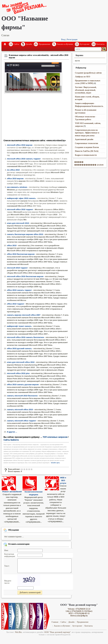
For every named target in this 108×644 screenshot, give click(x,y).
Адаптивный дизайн (84, 139)
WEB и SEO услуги (63, 480)
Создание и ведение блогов (87, 147)
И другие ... (12, 432)
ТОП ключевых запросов (55, 437)
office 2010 (12, 245)
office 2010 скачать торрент (19, 290)
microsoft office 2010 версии (20, 145)
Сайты (16, 44)
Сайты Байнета (11, 440)
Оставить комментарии (19, 544)
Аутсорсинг (85, 44)
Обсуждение (14, 530)
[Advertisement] (36, 117)
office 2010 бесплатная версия (21, 254)
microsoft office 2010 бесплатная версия (25, 276)
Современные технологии (86, 143)
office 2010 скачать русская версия (23, 385)
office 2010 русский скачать (19, 348)
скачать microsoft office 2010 (20, 410)
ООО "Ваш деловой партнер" (58, 632)
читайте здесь (55, 463)
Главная (5, 44)
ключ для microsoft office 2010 (21, 362)
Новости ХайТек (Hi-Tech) (87, 151)
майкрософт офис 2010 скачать (21, 198)
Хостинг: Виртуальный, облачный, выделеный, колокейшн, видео (86, 90)
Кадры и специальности (86, 155)
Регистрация (72, 39)
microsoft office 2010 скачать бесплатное (25, 337)
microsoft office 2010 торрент (20, 209)
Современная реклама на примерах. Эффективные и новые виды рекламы (87, 133)
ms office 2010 (13, 170)
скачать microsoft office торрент (22, 421)
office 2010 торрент (16, 304)
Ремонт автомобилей (12, 492)
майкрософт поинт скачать (19, 326)
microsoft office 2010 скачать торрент (24, 159)
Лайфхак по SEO (83, 77)
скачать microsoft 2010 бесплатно (22, 396)
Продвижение (44, 44)
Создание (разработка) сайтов (88, 73)
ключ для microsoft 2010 (18, 223)
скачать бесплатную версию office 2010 (25, 234)
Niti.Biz (18, 632)
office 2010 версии (15, 179)
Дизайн (29, 44)
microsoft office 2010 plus (18, 373)
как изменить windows (17, 187)
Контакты (100, 44)
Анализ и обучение (65, 44)
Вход (63, 39)
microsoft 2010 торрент (17, 268)
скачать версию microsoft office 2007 (24, 315)
